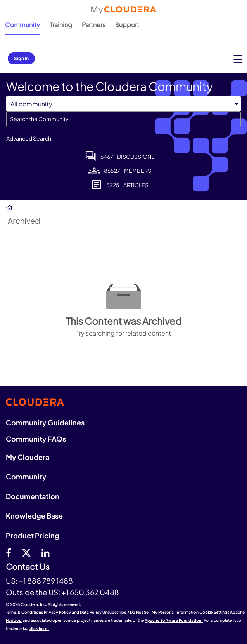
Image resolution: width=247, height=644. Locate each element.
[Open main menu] (238, 59)
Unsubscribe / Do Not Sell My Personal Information (150, 612)
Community (22, 25)
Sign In (21, 58)
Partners (94, 25)
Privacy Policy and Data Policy (73, 612)
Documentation (33, 496)
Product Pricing (33, 535)
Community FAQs (36, 439)
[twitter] (26, 552)
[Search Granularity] (123, 104)
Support (127, 25)
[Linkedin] (46, 552)
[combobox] (123, 119)
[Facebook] (9, 552)
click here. (39, 628)
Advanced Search (29, 138)
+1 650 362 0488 (90, 592)
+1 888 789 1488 (46, 581)
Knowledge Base (34, 516)
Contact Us (28, 567)
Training (61, 25)
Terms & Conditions (24, 612)
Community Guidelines (45, 422)
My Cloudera (28, 457)
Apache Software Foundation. (174, 620)
